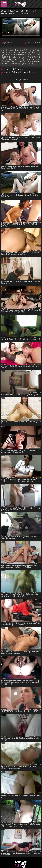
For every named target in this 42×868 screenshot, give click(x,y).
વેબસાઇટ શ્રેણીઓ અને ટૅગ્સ (14, 72)
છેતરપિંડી (13, 69)
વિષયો (6, 69)
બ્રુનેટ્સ (21, 69)
